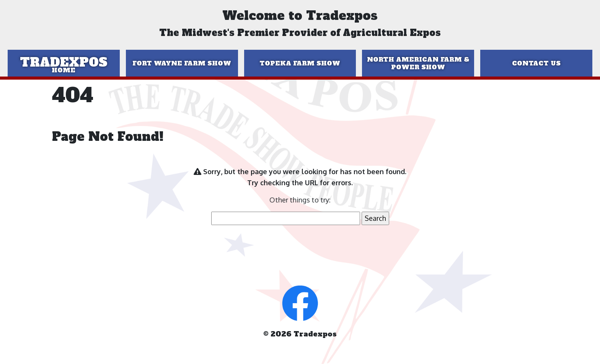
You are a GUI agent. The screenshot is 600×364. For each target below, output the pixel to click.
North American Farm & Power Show (418, 63)
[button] (300, 302)
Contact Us (536, 63)
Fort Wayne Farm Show (182, 63)
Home (64, 70)
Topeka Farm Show (300, 63)
